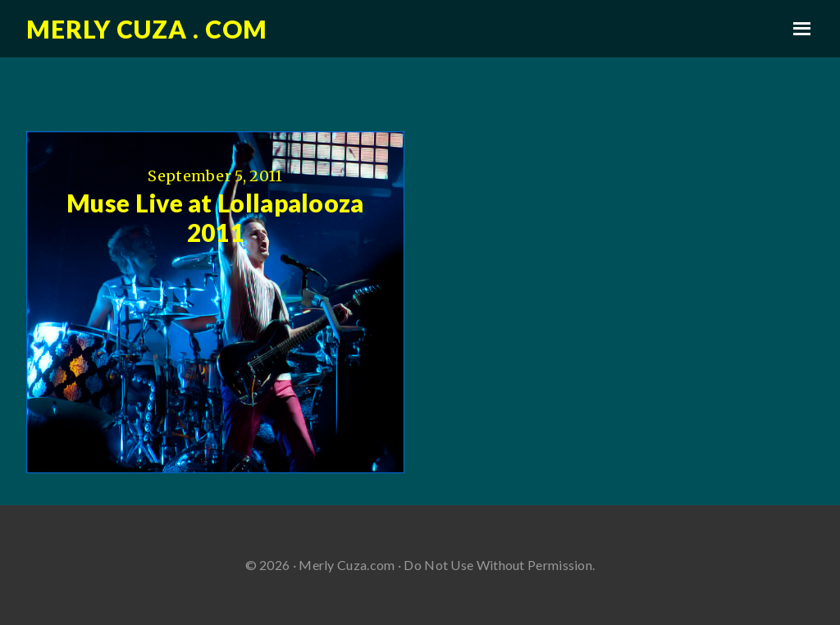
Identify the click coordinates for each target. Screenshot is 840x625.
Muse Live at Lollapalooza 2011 (215, 217)
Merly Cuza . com (147, 29)
